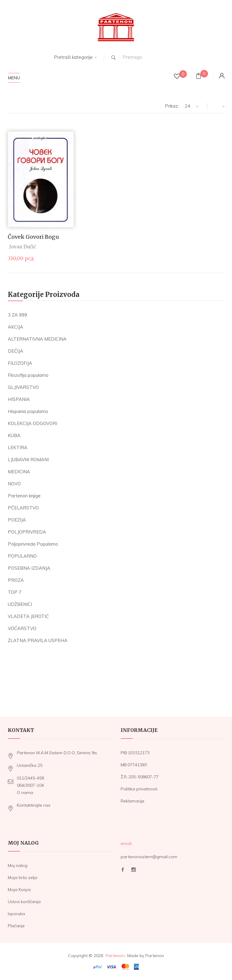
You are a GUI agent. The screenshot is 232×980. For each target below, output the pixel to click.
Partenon (115, 956)
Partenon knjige (24, 496)
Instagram (134, 870)
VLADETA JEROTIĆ (28, 616)
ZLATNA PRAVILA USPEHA (38, 640)
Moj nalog (18, 865)
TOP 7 (15, 592)
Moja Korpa (19, 890)
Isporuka (16, 914)
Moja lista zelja (23, 878)
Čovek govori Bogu (33, 237)
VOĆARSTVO (22, 628)
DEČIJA (15, 351)
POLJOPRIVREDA (27, 532)
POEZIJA (17, 520)
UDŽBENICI (20, 604)
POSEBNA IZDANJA (29, 568)
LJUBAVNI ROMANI (28, 460)
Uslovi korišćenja (24, 902)
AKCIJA (15, 327)
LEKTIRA (18, 447)
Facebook (123, 870)
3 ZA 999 (17, 315)
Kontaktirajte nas (34, 805)
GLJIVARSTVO (23, 387)
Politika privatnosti (139, 789)
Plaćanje (16, 926)
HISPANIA (19, 399)
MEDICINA (19, 472)
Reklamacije (133, 801)
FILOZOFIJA (20, 363)
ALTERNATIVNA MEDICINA (37, 339)
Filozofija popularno (28, 375)
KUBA (14, 435)
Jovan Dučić (23, 247)
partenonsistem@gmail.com (149, 857)
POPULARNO (22, 556)
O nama (25, 793)
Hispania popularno (28, 411)
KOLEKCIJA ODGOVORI (32, 423)
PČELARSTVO (23, 508)
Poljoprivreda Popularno (33, 544)
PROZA (16, 580)
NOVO (14, 484)
